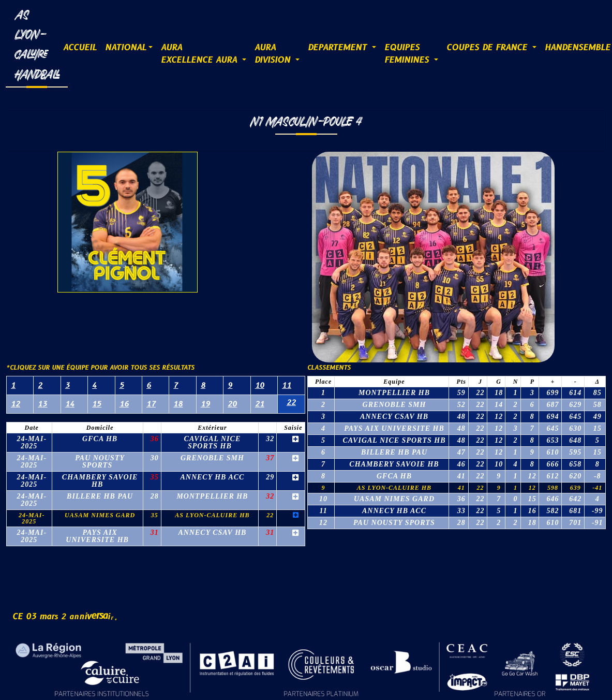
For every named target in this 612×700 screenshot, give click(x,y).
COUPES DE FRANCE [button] (488, 48)
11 (287, 385)
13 (42, 404)
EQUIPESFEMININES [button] (408, 54)
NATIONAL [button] (126, 48)
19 (205, 404)
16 (124, 404)
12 (16, 404)
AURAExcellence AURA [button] (200, 54)
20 (232, 404)
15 (97, 404)
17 (151, 404)
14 (70, 404)
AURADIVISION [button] (274, 54)
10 (260, 385)
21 (260, 404)
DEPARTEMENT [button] (339, 48)
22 (291, 403)
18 (178, 404)
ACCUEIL (80, 48)
